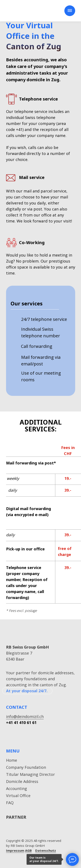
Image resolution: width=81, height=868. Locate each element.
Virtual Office (18, 796)
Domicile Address (22, 781)
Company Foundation (26, 767)
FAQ (10, 803)
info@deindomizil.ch (25, 716)
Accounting (17, 788)
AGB (28, 850)
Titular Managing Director (30, 774)
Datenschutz (46, 850)
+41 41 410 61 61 (21, 722)
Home (12, 760)
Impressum (15, 850)
